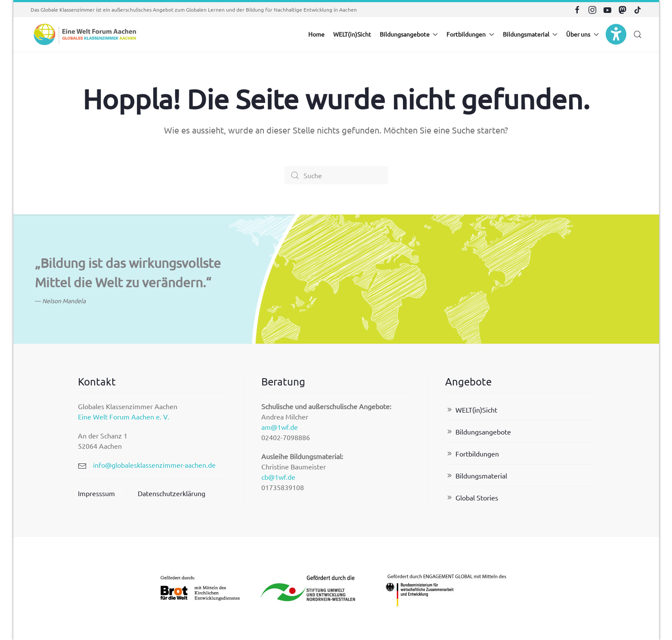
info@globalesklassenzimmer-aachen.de (154, 465)
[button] (638, 34)
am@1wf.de (280, 427)
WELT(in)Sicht (352, 34)
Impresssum (96, 493)
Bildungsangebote (478, 432)
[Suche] (336, 175)
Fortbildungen (472, 454)
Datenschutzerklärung (172, 493)
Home (316, 34)
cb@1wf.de (278, 477)
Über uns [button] (582, 34)
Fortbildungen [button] (470, 34)
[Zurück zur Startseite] (84, 34)
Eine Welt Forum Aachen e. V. (124, 416)
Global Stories (472, 497)
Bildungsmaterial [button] (530, 34)
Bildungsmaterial (476, 475)
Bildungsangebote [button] (409, 34)
